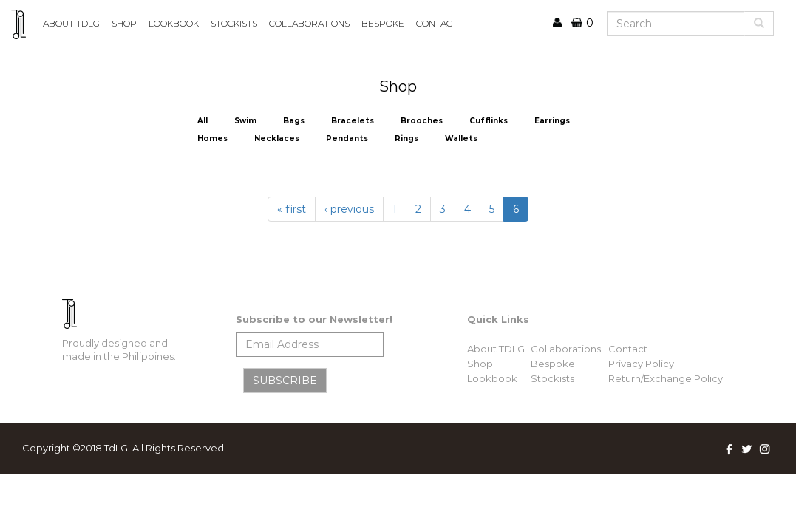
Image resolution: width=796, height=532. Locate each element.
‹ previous (349, 209)
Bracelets (353, 121)
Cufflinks (489, 121)
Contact (628, 349)
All (203, 121)
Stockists (552, 378)
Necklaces (277, 139)
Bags (294, 121)
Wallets (461, 139)
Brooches (422, 121)
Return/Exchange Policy (666, 378)
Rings (406, 139)
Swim (245, 121)
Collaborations (566, 349)
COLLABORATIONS (309, 23)
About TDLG (496, 349)
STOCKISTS (234, 23)
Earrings (552, 121)
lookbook (174, 23)
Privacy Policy (641, 364)
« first (292, 209)
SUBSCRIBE (285, 381)
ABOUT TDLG (71, 23)
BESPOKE (383, 23)
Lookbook (492, 378)
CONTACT (437, 23)
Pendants (347, 139)
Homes (212, 139)
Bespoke (553, 364)
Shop (124, 23)
